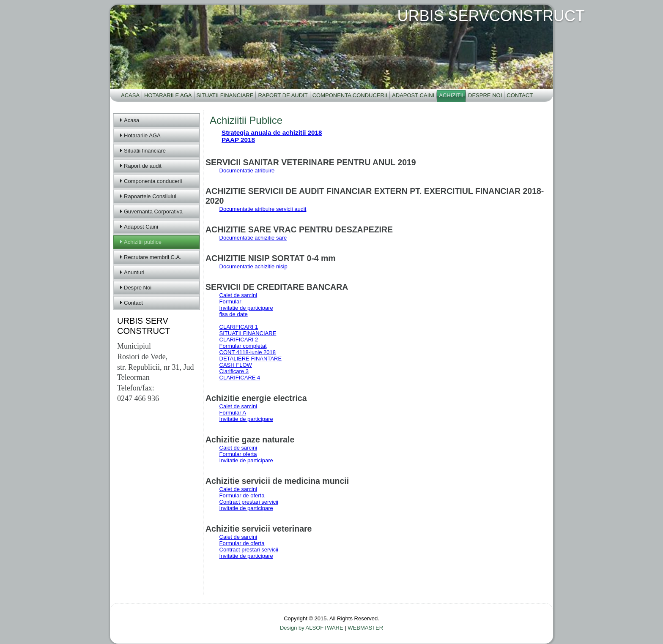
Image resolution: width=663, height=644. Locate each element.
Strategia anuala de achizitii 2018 (272, 132)
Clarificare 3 (234, 371)
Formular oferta (238, 454)
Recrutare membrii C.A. (153, 257)
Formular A (233, 413)
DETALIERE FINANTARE (251, 359)
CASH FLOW (236, 365)
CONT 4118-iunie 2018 (248, 352)
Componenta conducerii (350, 95)
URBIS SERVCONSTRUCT (491, 16)
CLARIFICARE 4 (240, 378)
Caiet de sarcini (238, 295)
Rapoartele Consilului (150, 196)
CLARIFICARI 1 (239, 327)
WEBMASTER (365, 628)
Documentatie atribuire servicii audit (263, 209)
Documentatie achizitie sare (253, 238)
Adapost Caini (413, 95)
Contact (520, 95)
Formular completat (243, 346)
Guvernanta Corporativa (153, 211)
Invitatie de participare (246, 308)
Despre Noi (485, 95)
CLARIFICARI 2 (239, 340)
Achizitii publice (143, 242)
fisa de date (234, 314)
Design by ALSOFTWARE (312, 628)
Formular (230, 302)
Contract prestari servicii (249, 502)
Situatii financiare (225, 95)
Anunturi (134, 272)
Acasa (130, 95)
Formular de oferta (242, 495)
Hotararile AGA (168, 95)
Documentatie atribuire (247, 171)
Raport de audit (283, 95)
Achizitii (451, 95)
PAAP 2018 (238, 140)
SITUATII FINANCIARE (248, 333)
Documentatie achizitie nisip (253, 266)
